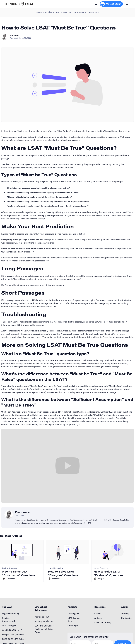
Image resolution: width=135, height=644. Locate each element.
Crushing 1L (73, 626)
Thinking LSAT (74, 613)
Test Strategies (9, 626)
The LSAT (7, 607)
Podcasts (72, 607)
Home (39, 12)
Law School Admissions (41, 608)
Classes (98, 613)
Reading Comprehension (10, 619)
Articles (48, 12)
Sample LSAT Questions (13, 634)
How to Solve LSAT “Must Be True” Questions (76, 12)
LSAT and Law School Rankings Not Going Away (44, 629)
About (124, 607)
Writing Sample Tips (44, 621)
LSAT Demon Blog (103, 622)
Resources (100, 607)
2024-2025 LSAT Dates (13, 639)
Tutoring (125, 613)
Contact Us (126, 618)
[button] (127, 4)
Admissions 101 (42, 617)
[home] (19, 4)
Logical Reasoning (10, 613)
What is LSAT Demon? (12, 630)
